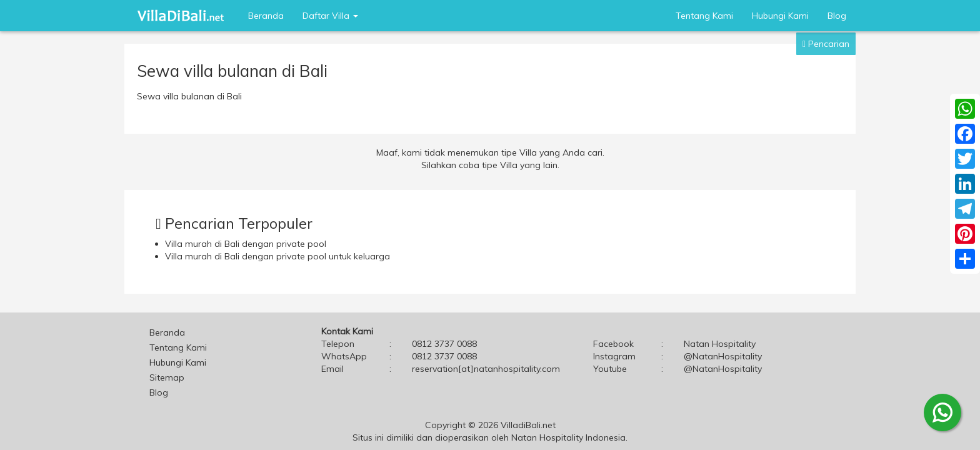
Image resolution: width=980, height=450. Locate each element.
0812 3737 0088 (444, 356)
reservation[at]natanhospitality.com (486, 369)
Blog (837, 16)
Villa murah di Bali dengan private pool (246, 244)
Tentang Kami (704, 16)
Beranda (266, 16)
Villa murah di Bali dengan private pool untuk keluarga (277, 256)
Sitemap (167, 377)
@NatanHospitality (723, 356)
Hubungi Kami (780, 16)
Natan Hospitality (720, 344)
